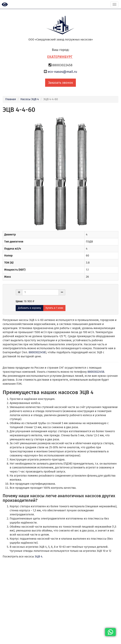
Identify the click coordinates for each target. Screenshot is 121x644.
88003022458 (37, 352)
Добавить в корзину (30, 308)
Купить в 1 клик (54, 308)
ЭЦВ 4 (39, 556)
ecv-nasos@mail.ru (62, 72)
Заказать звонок (61, 83)
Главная (11, 99)
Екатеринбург (60, 57)
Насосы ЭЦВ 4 (30, 99)
